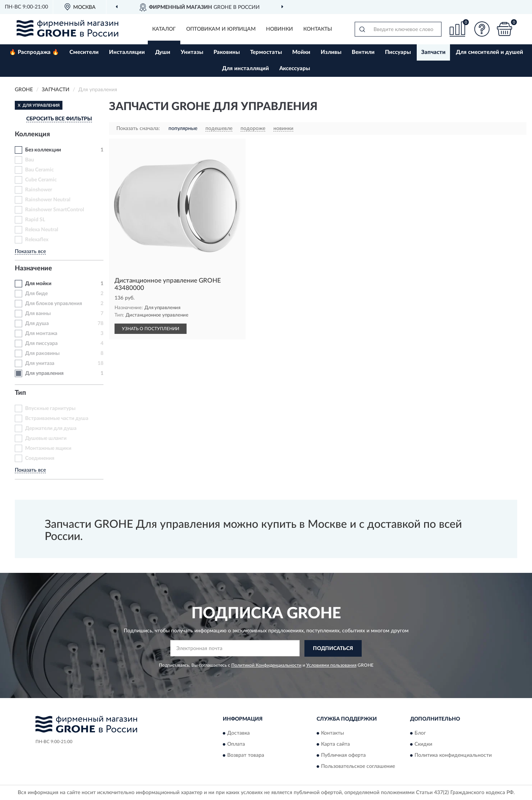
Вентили (363, 52)
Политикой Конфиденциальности (266, 665)
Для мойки (38, 284)
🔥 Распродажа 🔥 (34, 52)
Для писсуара (41, 343)
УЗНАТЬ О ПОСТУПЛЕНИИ (151, 329)
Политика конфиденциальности (453, 756)
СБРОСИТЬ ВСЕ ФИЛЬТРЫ (59, 119)
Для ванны (38, 314)
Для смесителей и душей (490, 52)
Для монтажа (41, 334)
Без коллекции (43, 150)
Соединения (40, 458)
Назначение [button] (33, 269)
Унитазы (192, 52)
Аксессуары (295, 69)
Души (163, 52)
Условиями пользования (331, 665)
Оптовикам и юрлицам (221, 29)
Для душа (37, 324)
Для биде (36, 294)
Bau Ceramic (40, 170)
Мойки (301, 52)
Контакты (318, 29)
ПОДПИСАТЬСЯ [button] (333, 649)
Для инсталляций (245, 69)
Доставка (238, 734)
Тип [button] (20, 393)
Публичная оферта (343, 756)
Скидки (423, 745)
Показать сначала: (138, 129)
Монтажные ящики (48, 448)
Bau (30, 160)
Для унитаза (40, 363)
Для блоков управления (54, 304)
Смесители (84, 52)
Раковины (227, 52)
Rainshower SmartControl (54, 210)
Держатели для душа (51, 428)
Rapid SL (35, 220)
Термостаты (266, 52)
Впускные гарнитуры (50, 408)
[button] (482, 29)
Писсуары (398, 52)
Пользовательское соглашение (358, 767)
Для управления (44, 373)
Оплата (236, 745)
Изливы (331, 52)
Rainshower (39, 190)
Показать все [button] (30, 252)
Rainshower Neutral (48, 200)
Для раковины (42, 353)
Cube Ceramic (41, 180)
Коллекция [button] (32, 134)
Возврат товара (246, 756)
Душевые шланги (46, 438)
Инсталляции (127, 52)
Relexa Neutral (42, 230)
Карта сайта (335, 745)
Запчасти (433, 52)
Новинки (279, 29)
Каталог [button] (164, 29)
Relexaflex (37, 240)
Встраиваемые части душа (57, 418)
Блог (420, 734)
